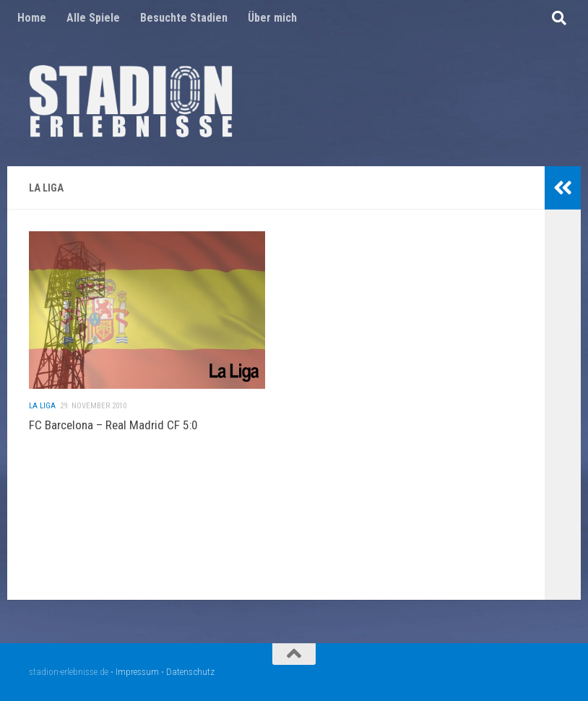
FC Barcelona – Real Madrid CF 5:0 (113, 431)
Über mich (272, 18)
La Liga (42, 412)
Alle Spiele (93, 18)
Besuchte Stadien (184, 18)
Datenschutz (190, 672)
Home (32, 18)
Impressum (137, 672)
